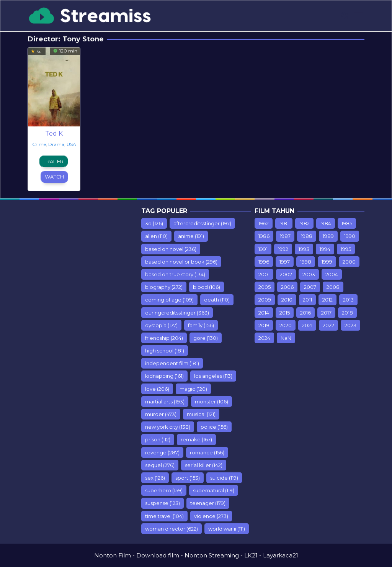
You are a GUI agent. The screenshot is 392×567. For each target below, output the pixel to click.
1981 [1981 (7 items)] (284, 223)
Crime (39, 144)
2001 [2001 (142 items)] (264, 274)
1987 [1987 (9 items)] (285, 236)
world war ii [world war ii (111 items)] (227, 529)
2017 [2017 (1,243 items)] (326, 313)
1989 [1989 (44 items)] (328, 236)
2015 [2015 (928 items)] (285, 313)
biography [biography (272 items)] (164, 287)
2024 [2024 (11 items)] (264, 338)
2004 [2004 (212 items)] (332, 274)
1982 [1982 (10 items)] (304, 223)
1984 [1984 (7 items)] (326, 223)
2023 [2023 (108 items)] (350, 325)
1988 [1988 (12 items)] (307, 236)
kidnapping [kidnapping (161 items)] (164, 376)
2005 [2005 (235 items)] (265, 287)
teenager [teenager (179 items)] (208, 503)
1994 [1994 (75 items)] (325, 249)
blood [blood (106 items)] (207, 287)
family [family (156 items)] (201, 325)
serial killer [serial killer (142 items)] (204, 465)
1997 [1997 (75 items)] (285, 262)
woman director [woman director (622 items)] (171, 529)
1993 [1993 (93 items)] (304, 249)
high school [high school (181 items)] (165, 351)
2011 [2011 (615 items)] (307, 300)
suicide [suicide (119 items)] (224, 478)
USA (71, 144)
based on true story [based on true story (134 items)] (175, 274)
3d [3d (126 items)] (154, 223)
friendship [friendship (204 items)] (164, 338)
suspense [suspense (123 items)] (163, 503)
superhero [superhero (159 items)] (164, 490)
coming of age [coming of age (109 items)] (169, 300)
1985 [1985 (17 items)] (347, 223)
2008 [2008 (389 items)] (333, 287)
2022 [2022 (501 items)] (328, 325)
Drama (56, 144)
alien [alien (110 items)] (156, 236)
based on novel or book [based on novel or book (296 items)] (181, 262)
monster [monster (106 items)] (212, 401)
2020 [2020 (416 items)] (286, 325)
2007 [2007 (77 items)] (310, 287)
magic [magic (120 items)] (193, 389)
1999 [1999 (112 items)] (327, 262)
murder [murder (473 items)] (161, 414)
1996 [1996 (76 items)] (264, 262)
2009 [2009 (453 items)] (265, 300)
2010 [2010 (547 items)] (287, 300)
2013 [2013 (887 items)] (348, 300)
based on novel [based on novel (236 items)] (171, 249)
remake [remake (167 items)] (196, 439)
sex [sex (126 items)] (155, 478)
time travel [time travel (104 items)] (164, 516)
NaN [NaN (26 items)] (286, 338)
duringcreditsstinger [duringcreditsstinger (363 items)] (177, 313)
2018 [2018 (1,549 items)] (347, 313)
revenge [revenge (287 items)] (162, 452)
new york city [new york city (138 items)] (168, 427)
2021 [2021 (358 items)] (307, 325)
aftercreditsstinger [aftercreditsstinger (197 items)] (202, 223)
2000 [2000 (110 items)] (349, 262)
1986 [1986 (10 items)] (264, 236)
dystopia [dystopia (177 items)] (161, 325)
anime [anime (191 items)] (191, 236)
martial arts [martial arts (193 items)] (165, 401)
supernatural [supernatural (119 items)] (214, 490)
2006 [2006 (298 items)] (287, 287)
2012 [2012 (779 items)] (327, 300)
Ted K (54, 134)
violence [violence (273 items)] (211, 516)
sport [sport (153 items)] (188, 478)
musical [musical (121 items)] (201, 414)
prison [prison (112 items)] (158, 439)
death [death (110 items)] (217, 300)
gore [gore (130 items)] (206, 338)
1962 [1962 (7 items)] (264, 223)
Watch (54, 177)
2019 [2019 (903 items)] (264, 325)
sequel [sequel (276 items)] (160, 465)
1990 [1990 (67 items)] (350, 236)
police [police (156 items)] (214, 427)
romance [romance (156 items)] (207, 452)
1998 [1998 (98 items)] (306, 262)
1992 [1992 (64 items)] (283, 249)
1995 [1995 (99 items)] (346, 249)
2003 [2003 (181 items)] (309, 274)
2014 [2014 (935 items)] (264, 313)
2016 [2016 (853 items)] (305, 313)
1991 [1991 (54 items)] (263, 249)
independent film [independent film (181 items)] (172, 363)
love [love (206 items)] (157, 389)
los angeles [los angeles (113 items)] (213, 376)
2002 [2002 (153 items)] (286, 274)
